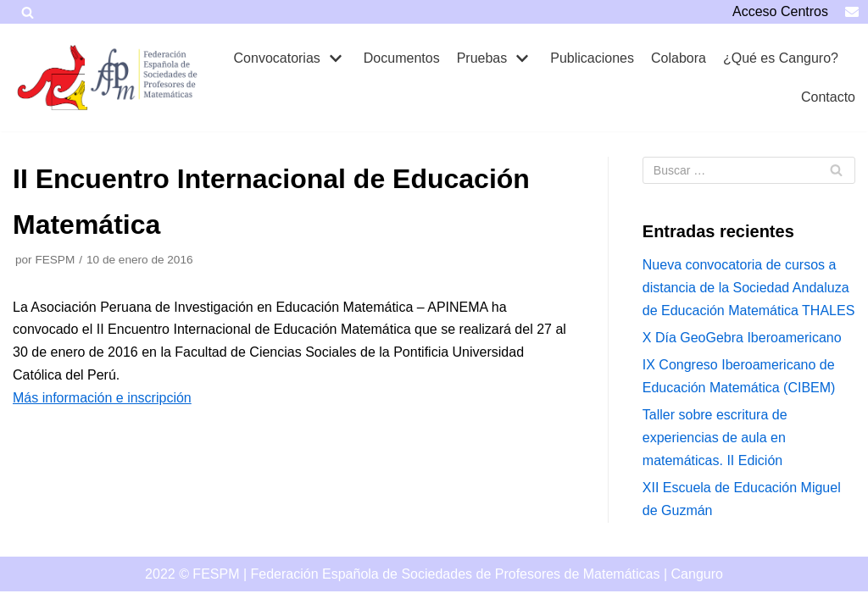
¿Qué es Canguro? (781, 58)
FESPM (55, 260)
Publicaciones (592, 58)
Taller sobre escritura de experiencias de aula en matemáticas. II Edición (715, 438)
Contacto (828, 97)
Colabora (679, 58)
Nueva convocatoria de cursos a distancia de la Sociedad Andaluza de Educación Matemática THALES (749, 288)
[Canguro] (55, 78)
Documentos (402, 58)
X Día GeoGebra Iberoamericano (742, 338)
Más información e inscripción (102, 398)
